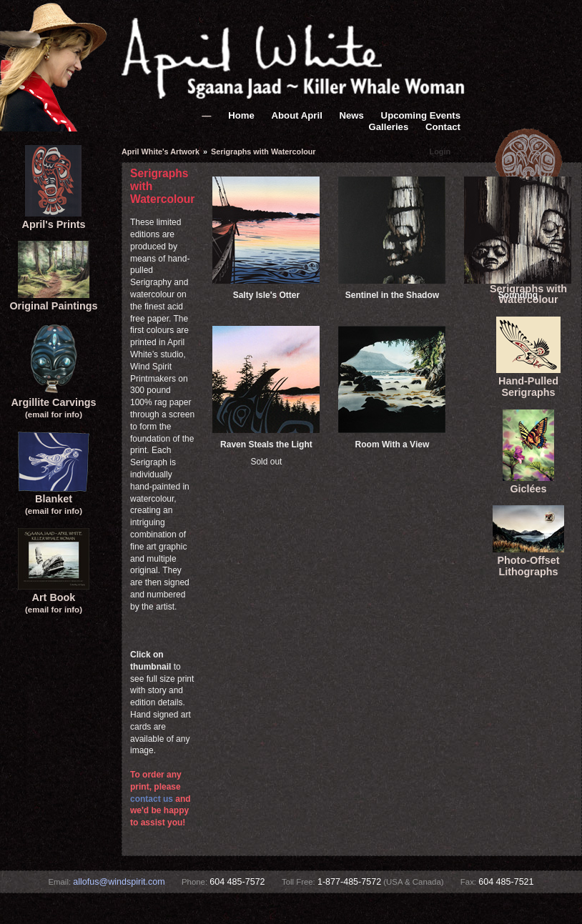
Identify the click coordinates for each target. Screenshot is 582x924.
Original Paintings (53, 300)
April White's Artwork (161, 151)
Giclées (528, 483)
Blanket (54, 499)
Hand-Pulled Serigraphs (528, 381)
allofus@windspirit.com (119, 882)
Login (440, 151)
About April (297, 115)
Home (241, 115)
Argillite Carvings (53, 402)
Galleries (389, 127)
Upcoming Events (421, 115)
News (351, 115)
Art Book (54, 597)
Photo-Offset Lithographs (528, 560)
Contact (443, 127)
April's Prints (54, 219)
